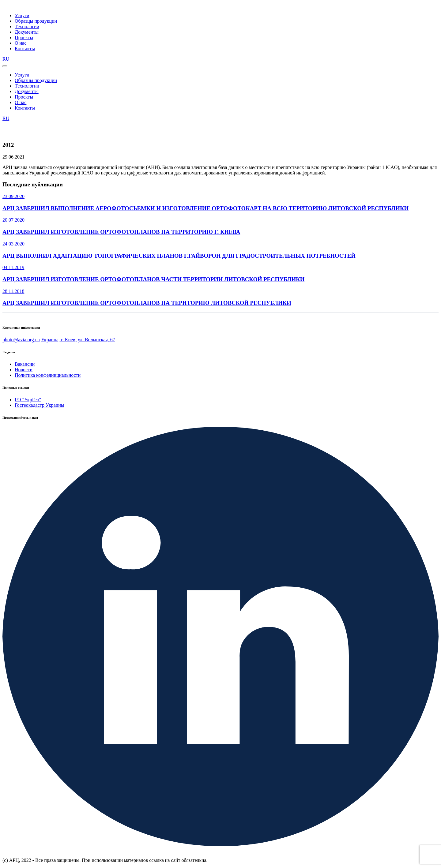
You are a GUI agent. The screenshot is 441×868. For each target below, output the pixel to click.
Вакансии (25, 364)
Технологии (27, 26)
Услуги (22, 15)
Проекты (24, 37)
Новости (24, 370)
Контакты (25, 49)
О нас (21, 43)
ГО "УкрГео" (28, 400)
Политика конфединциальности (48, 375)
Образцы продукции (36, 21)
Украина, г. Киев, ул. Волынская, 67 (78, 340)
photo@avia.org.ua (21, 340)
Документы (27, 32)
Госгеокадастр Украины (40, 405)
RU (6, 59)
